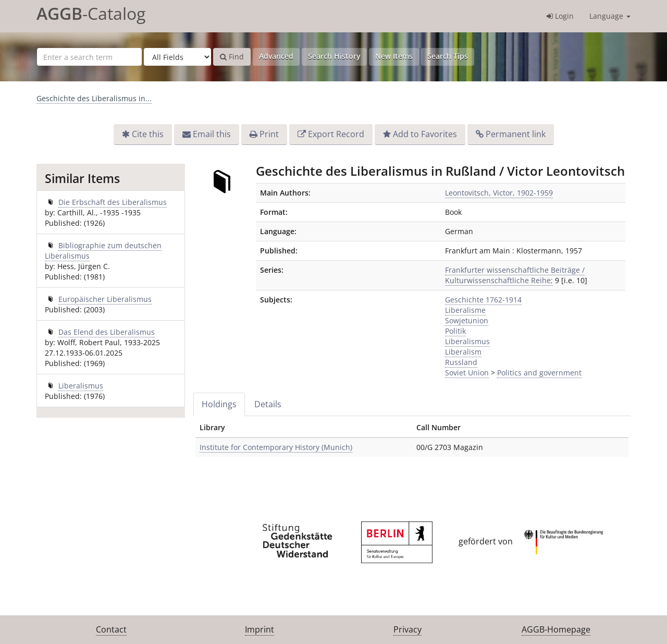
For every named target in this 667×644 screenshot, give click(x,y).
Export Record (336, 134)
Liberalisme (465, 310)
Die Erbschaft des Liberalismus (113, 202)
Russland (461, 362)
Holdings (219, 404)
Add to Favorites (425, 134)
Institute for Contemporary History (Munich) (276, 447)
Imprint (260, 629)
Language (610, 16)
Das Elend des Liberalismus (107, 332)
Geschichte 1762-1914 (483, 300)
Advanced (276, 56)
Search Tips (448, 56)
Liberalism (463, 352)
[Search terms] (89, 57)
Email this (212, 134)
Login (560, 16)
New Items (394, 56)
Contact (111, 629)
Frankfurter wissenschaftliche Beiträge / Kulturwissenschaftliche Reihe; (515, 275)
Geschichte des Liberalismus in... (94, 98)
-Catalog (91, 13)
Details (268, 404)
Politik (455, 331)
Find (232, 57)
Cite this (148, 134)
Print (269, 134)
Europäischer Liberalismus (105, 299)
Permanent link (516, 134)
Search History (334, 56)
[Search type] (177, 57)
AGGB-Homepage (556, 629)
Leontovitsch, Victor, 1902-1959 (499, 193)
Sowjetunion (467, 320)
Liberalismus (467, 341)
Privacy (407, 629)
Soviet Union (467, 373)
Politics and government (539, 373)
